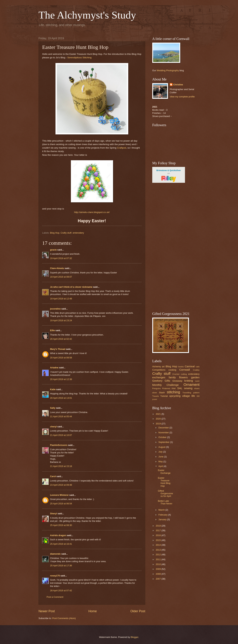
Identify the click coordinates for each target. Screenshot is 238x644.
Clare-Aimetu (57, 268)
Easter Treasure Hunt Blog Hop (164, 482)
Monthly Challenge (165, 385)
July (161, 452)
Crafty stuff (66, 233)
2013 (159, 550)
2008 (159, 574)
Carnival (190, 366)
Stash (162, 393)
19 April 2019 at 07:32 (61, 258)
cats (198, 367)
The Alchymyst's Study (87, 15)
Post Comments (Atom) (64, 618)
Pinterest (166, 388)
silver (155, 393)
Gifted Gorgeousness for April (165, 494)
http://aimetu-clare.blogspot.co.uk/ (92, 212)
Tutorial (164, 396)
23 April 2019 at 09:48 (61, 485)
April (161, 466)
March (162, 510)
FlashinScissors (59, 445)
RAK (174, 388)
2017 (159, 530)
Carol (53, 476)
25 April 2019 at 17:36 (61, 566)
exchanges (159, 377)
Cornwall (184, 370)
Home (93, 611)
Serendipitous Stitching (79, 58)
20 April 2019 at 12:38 (61, 379)
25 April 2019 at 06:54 (61, 504)
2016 (159, 535)
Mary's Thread (58, 349)
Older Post (138, 611)
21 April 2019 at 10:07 (61, 435)
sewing (188, 388)
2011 (159, 559)
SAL (180, 388)
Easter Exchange (164, 472)
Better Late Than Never (165, 502)
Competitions (159, 370)
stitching (173, 392)
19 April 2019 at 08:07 (61, 277)
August (162, 447)
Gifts (167, 381)
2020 (159, 419)
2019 (159, 424)
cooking (172, 370)
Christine (178, 85)
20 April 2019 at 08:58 (61, 358)
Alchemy (157, 367)
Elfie (52, 330)
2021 (159, 414)
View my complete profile (182, 97)
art (163, 367)
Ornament (191, 384)
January (163, 519)
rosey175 (55, 576)
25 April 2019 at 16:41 (61, 544)
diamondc (55, 554)
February (163, 515)
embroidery (78, 233)
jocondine (55, 309)
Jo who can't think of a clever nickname (71, 287)
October (163, 437)
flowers (183, 377)
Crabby (196, 370)
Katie (53, 389)
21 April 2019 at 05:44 (61, 416)
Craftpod (122, 148)
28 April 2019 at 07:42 (61, 590)
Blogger (135, 637)
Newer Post (47, 611)
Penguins (156, 388)
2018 (159, 526)
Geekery (157, 381)
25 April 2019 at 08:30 (61, 525)
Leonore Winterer (59, 495)
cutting (184, 374)
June (161, 457)
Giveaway (177, 381)
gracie (53, 250)
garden (195, 377)
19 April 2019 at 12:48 (61, 299)
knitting (189, 381)
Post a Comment (55, 597)
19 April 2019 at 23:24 (61, 320)
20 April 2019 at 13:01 (61, 398)
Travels (156, 396)
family (172, 377)
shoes (197, 388)
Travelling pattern (191, 393)
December (164, 428)
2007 (159, 579)
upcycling (175, 396)
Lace (197, 381)
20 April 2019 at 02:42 (61, 339)
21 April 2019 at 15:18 (61, 466)
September (164, 442)
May (161, 461)
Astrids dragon (58, 535)
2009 (159, 569)
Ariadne (54, 368)
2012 (159, 555)
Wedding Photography (168, 70)
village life (189, 396)
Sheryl (53, 514)
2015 (159, 540)
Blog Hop (55, 233)
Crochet (176, 374)
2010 (159, 564)
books (181, 367)
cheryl (53, 427)
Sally (53, 408)
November (164, 433)
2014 (159, 545)
